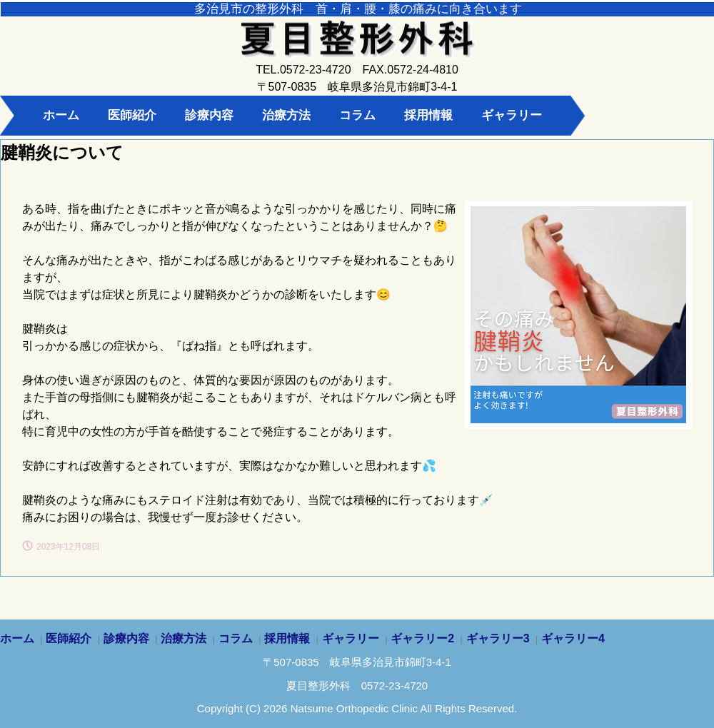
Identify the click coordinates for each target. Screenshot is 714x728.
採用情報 (428, 115)
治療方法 (286, 115)
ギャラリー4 (573, 638)
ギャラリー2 (422, 638)
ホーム (61, 115)
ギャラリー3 (498, 638)
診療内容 (209, 115)
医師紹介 (132, 115)
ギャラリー (512, 115)
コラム (357, 115)
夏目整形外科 (357, 50)
